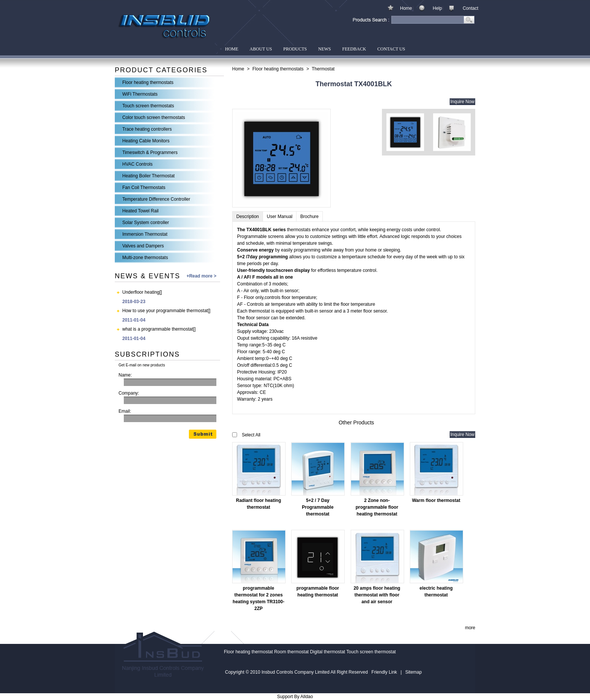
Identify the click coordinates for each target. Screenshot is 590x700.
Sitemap (414, 672)
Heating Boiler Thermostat (148, 176)
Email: (125, 411)
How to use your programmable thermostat (165, 311)
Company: (129, 393)
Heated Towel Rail (141, 211)
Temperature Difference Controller (156, 199)
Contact (471, 8)
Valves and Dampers (143, 246)
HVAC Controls (137, 164)
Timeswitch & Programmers (150, 153)
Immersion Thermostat (145, 234)
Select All (251, 435)
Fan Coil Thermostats (144, 188)
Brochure (309, 217)
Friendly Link (384, 672)
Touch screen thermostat (371, 652)
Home (406, 8)
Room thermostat (291, 652)
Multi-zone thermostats (145, 258)
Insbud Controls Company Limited (165, 27)
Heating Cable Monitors (146, 141)
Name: (125, 375)
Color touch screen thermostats (154, 117)
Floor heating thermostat (248, 652)
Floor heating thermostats (148, 82)
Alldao (306, 697)
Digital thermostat (328, 652)
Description (248, 217)
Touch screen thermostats (148, 106)
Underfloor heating (141, 292)
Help (437, 8)
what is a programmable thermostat (158, 329)
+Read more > (201, 276)
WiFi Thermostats (140, 94)
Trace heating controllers (147, 129)
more (470, 628)
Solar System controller (146, 223)
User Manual (280, 217)
